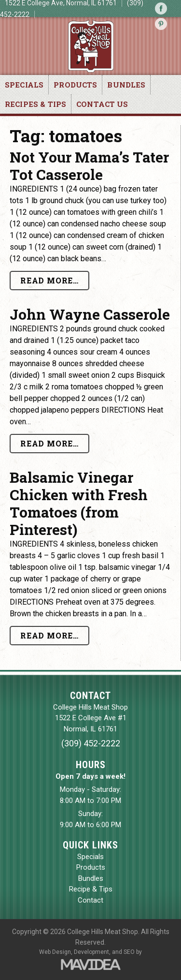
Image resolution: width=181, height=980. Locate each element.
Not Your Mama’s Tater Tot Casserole (89, 166)
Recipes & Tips (35, 104)
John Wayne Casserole (90, 314)
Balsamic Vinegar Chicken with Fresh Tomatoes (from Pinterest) (79, 503)
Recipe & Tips (91, 889)
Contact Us (102, 104)
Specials (24, 85)
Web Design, (56, 952)
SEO (129, 952)
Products (75, 85)
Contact (90, 900)
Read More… (49, 280)
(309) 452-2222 (91, 743)
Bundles (126, 85)
